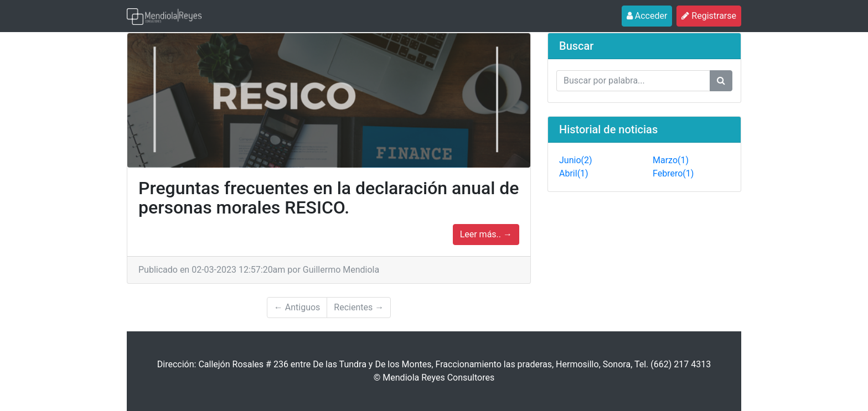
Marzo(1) (671, 160)
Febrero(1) (673, 173)
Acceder (650, 15)
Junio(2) (576, 160)
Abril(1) (574, 173)
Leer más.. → (486, 234)
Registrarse (711, 15)
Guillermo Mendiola (341, 270)
